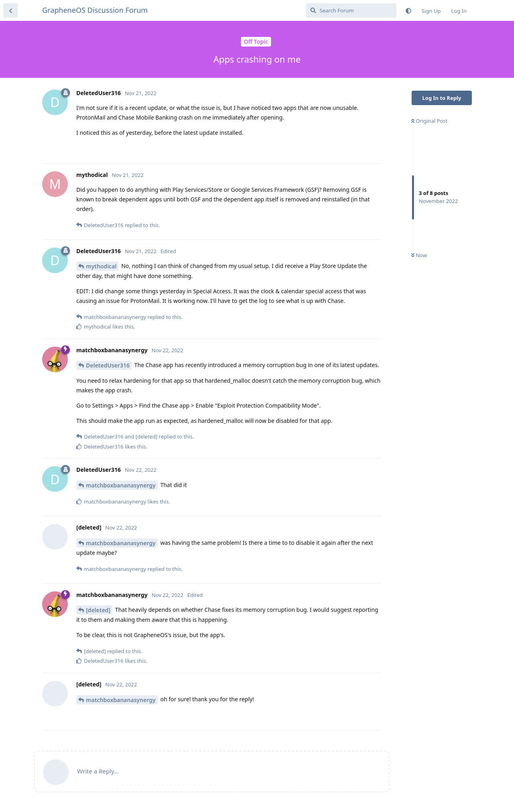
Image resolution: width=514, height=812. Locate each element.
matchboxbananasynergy (121, 485)
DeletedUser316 (108, 365)
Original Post (429, 121)
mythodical (101, 266)
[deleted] (98, 610)
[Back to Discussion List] (10, 10)
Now (419, 255)
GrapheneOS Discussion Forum (95, 10)
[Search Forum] (351, 10)
